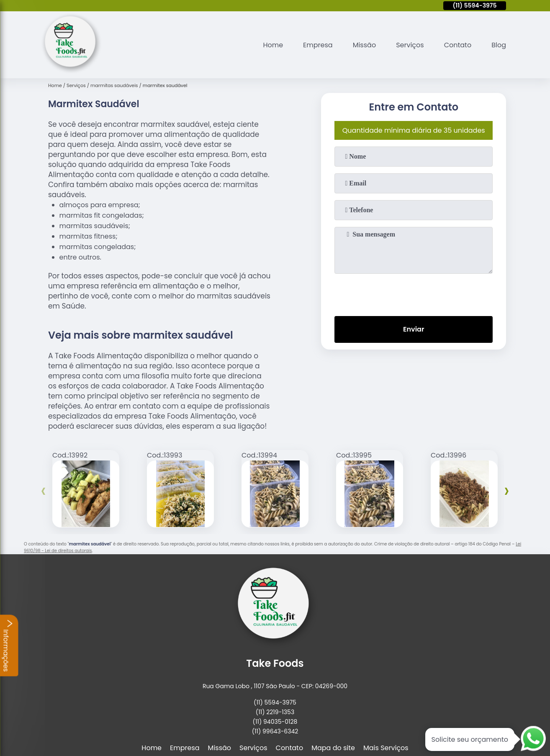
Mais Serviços (386, 748)
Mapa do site (333, 748)
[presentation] (414, 293)
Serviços (410, 45)
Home (273, 45)
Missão (364, 45)
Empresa (318, 45)
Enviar (414, 329)
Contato (458, 45)
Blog (499, 45)
